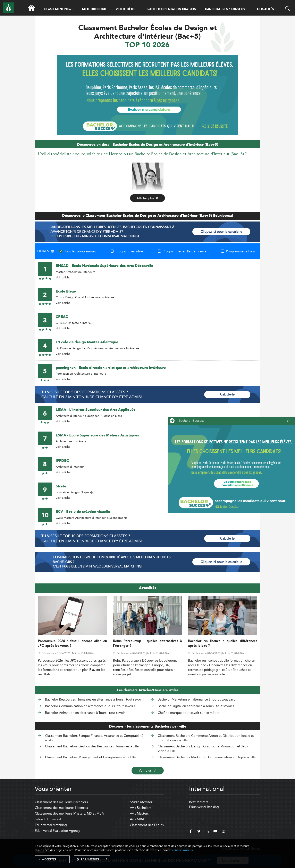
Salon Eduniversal (48, 819)
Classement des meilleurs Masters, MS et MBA (69, 813)
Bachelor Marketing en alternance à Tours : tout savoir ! (199, 699)
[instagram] (224, 832)
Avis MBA (137, 819)
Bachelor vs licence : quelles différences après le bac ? (223, 643)
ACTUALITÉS (265, 9)
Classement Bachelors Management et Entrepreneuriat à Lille (90, 757)
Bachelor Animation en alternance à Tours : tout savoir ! (86, 713)
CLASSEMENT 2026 (58, 9)
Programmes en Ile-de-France (185, 251)
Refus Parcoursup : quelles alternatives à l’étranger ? (148, 643)
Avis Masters (139, 813)
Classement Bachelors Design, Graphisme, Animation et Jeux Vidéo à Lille (203, 749)
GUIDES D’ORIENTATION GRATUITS (171, 9)
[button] (72, 9)
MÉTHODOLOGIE (94, 9)
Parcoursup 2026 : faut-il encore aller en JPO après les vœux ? (72, 643)
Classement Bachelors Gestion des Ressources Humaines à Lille (92, 746)
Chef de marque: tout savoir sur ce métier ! (189, 713)
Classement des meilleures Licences (61, 808)
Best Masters (199, 802)
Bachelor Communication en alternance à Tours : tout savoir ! (90, 706)
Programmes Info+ (129, 251)
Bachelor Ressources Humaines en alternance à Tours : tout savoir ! (94, 699)
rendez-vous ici (183, 850)
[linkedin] (207, 832)
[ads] (148, 95)
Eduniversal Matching (51, 825)
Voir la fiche (63, 277)
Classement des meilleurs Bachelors (61, 802)
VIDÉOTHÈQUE (127, 9)
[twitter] (199, 832)
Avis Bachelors (141, 808)
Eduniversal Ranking (204, 807)
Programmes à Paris (241, 251)
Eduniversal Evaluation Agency (57, 831)
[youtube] (215, 832)
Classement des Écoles (147, 825)
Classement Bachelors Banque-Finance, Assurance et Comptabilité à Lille (94, 738)
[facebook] (191, 832)
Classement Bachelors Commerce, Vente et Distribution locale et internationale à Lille (206, 738)
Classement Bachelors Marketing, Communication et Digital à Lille (207, 757)
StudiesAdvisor (141, 802)
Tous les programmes (80, 251)
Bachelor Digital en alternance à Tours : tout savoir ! (196, 706)
